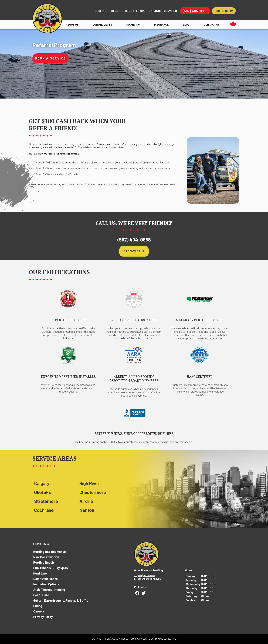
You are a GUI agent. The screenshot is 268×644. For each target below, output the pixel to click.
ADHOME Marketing (165, 639)
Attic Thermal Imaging (49, 590)
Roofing (101, 11)
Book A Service (51, 58)
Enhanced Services (163, 11)
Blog (186, 24)
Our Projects (102, 24)
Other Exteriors (133, 11)
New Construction (46, 557)
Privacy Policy (43, 617)
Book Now (224, 11)
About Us (72, 24)
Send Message (198, 86)
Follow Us (140, 587)
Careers (39, 611)
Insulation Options (46, 584)
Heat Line (40, 573)
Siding (114, 11)
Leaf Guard (41, 595)
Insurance (161, 24)
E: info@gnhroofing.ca (147, 579)
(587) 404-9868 (195, 11)
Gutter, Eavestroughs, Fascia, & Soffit (61, 600)
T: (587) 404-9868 (145, 575)
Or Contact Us (134, 249)
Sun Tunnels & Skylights (51, 568)
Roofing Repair (44, 562)
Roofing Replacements (50, 552)
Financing (133, 24)
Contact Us (212, 24)
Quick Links (41, 544)
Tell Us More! (172, 66)
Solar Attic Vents (45, 579)
